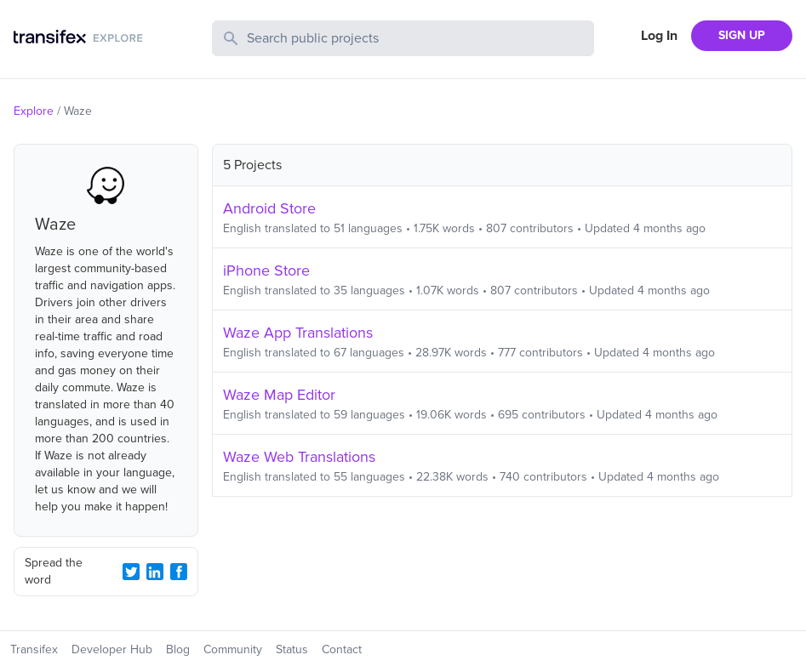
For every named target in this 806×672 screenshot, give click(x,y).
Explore (34, 111)
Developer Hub (112, 649)
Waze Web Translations (299, 457)
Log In (659, 36)
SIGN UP (742, 35)
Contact (342, 649)
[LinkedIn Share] (155, 572)
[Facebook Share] (179, 572)
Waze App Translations (298, 333)
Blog (178, 649)
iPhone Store (266, 271)
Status (292, 649)
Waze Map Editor (279, 395)
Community (233, 649)
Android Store (269, 208)
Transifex (34, 649)
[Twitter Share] (131, 572)
